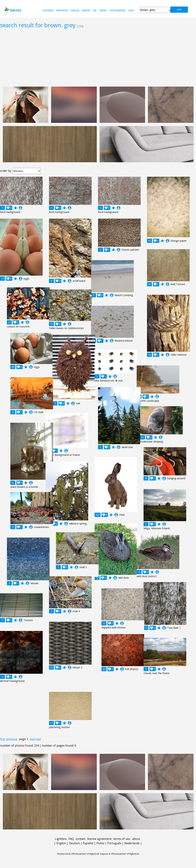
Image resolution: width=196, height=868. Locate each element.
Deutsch (74, 843)
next (33, 739)
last (39, 739)
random (86, 10)
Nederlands (132, 843)
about (136, 839)
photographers (118, 10)
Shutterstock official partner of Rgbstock (78, 854)
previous (12, 739)
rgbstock (12, 10)
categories (48, 10)
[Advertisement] (98, 57)
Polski (100, 843)
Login (131, 10)
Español (88, 843)
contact (103, 10)
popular (75, 10)
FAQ (94, 10)
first (3, 739)
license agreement (99, 839)
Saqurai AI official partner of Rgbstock (119, 854)
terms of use (122, 839)
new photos (62, 10)
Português (114, 843)
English (61, 843)
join (179, 10)
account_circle (21, 208)
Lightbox (61, 839)
